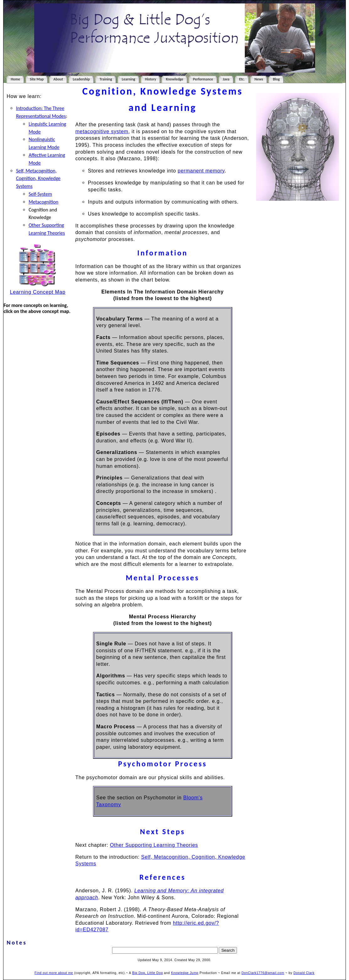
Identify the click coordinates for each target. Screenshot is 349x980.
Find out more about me (54, 973)
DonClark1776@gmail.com (263, 973)
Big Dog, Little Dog (148, 973)
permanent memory (201, 171)
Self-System (40, 194)
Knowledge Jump (185, 973)
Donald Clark (304, 973)
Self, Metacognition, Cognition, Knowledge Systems (38, 179)
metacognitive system (102, 131)
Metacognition (43, 202)
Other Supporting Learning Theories (154, 845)
